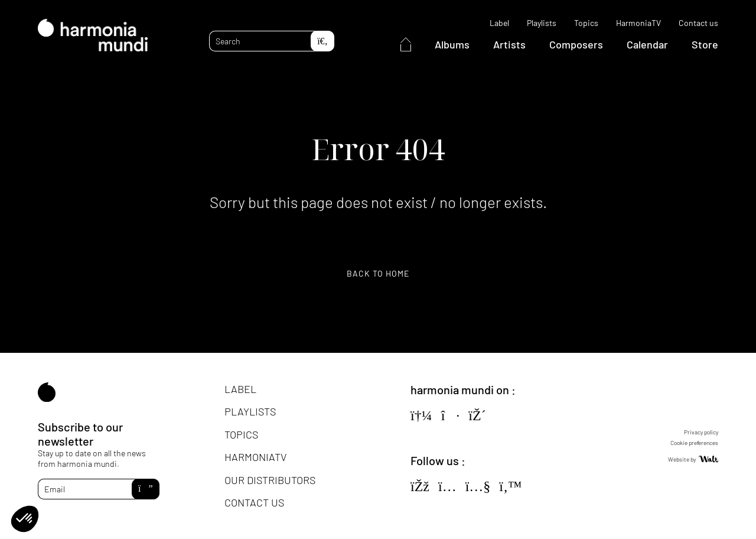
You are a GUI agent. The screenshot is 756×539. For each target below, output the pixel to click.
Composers (576, 44)
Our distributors (270, 480)
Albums (452, 44)
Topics (586, 23)
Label (499, 23)
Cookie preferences (694, 443)
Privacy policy (701, 432)
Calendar (647, 44)
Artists (509, 44)
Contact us (698, 23)
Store (705, 44)
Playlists (542, 23)
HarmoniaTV (638, 23)
